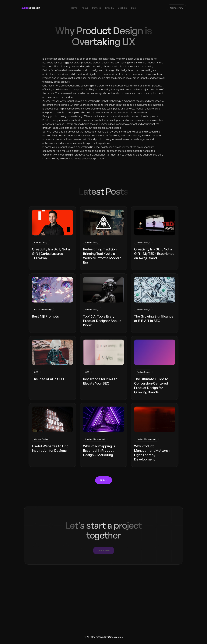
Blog (133, 8)
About (85, 8)
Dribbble (122, 8)
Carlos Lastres (115, 637)
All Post (104, 480)
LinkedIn (109, 8)
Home (74, 8)
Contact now (177, 8)
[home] (30, 8)
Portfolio (97, 8)
